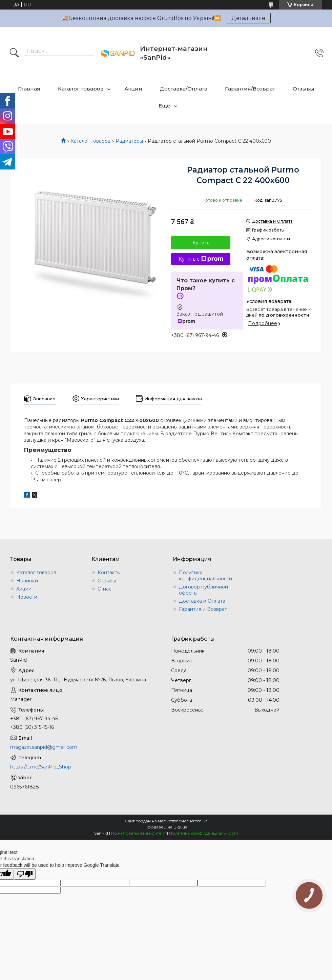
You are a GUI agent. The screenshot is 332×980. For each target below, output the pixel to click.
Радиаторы (129, 141)
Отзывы (304, 89)
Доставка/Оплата (184, 89)
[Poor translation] (25, 874)
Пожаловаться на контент (139, 833)
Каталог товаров (81, 89)
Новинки (27, 581)
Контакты (109, 573)
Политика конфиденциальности (205, 576)
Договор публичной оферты (203, 590)
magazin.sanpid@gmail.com (44, 747)
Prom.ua (199, 821)
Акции (133, 89)
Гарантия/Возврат (250, 89)
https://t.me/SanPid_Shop (41, 767)
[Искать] (14, 53)
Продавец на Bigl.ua (166, 827)
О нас (105, 589)
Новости (27, 597)
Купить (201, 243)
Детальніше (248, 18)
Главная (29, 89)
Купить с (201, 259)
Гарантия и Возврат (203, 609)
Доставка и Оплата (202, 601)
